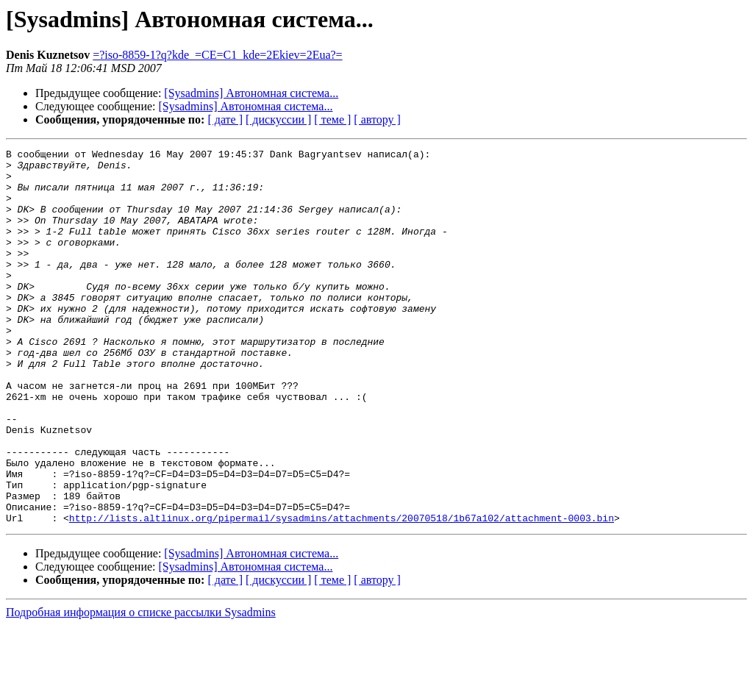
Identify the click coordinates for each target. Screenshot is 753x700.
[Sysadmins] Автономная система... (251, 93)
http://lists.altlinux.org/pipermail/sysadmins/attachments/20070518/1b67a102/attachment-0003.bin (342, 593)
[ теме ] (332, 119)
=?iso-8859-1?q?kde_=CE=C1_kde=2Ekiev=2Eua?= (217, 55)
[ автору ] (377, 119)
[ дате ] (225, 119)
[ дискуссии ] (278, 119)
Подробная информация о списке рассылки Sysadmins (141, 687)
